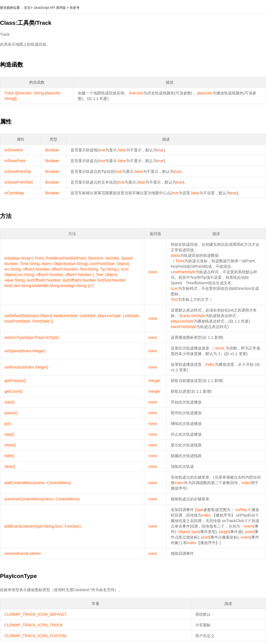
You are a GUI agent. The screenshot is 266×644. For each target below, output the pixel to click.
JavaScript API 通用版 (50, 8)
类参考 (75, 8)
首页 (27, 8)
